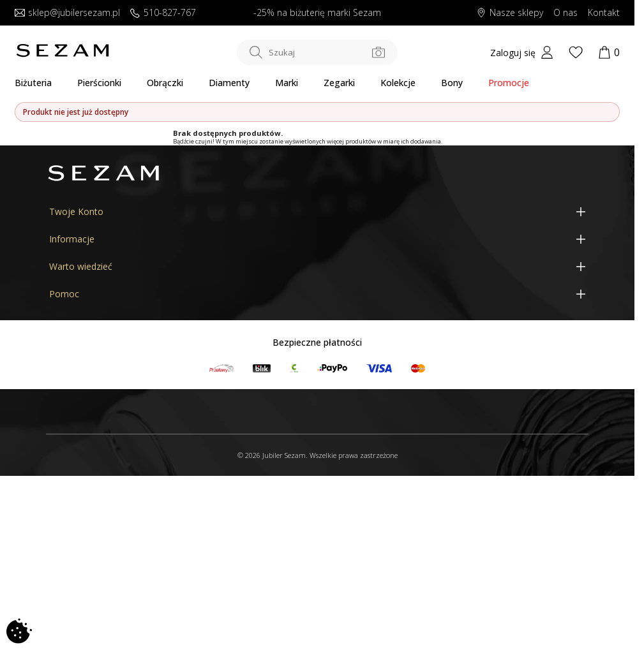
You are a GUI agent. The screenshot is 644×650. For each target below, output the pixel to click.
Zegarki (339, 83)
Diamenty (229, 83)
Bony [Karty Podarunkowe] (452, 83)
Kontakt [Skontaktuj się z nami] (604, 13)
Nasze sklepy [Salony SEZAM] (510, 13)
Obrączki (165, 83)
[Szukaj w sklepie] (317, 52)
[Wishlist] (576, 52)
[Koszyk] (609, 52)
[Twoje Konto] (317, 211)
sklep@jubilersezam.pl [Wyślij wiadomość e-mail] (67, 13)
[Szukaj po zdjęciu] (378, 52)
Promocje (509, 83)
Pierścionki (99, 83)
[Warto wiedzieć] (317, 267)
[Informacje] (317, 239)
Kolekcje (398, 83)
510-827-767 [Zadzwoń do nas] (163, 13)
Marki (287, 83)
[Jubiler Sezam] (63, 54)
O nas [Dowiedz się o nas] (565, 13)
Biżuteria (33, 83)
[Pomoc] (317, 294)
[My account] (522, 52)
